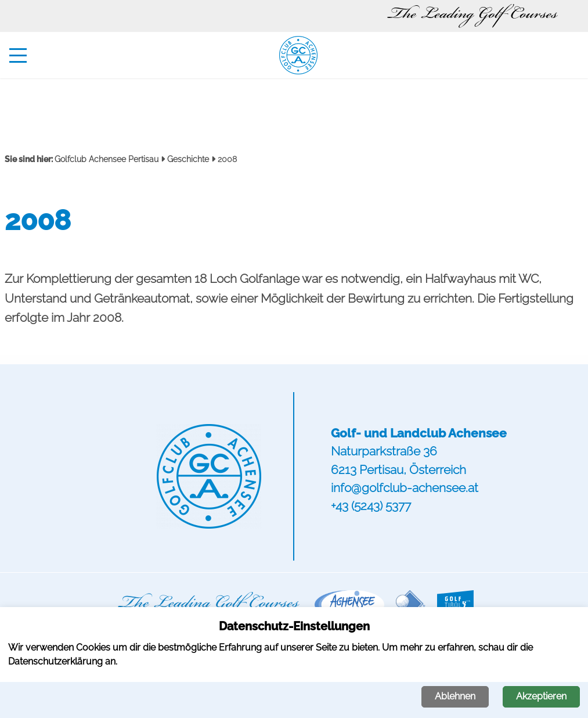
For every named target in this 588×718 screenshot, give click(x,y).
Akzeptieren (541, 696)
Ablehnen (455, 696)
